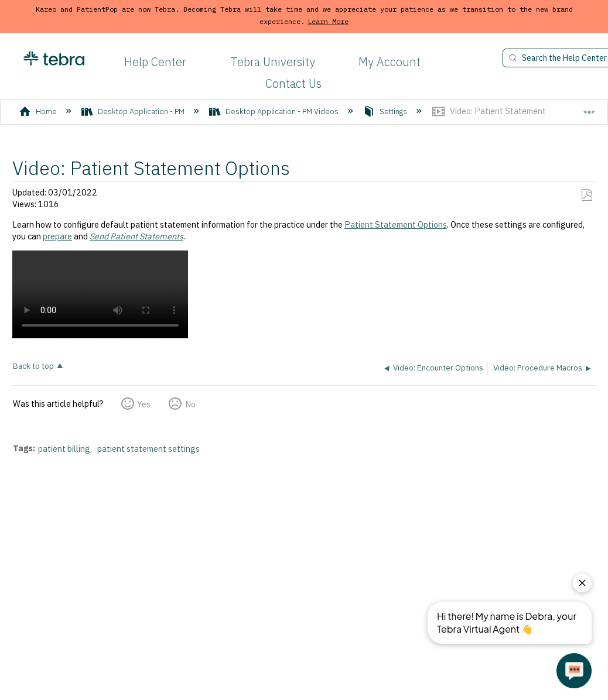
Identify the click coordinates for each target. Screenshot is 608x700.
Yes (144, 404)
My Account (390, 62)
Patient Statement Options (396, 224)
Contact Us (293, 83)
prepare (57, 236)
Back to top (33, 366)
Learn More (328, 21)
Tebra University (273, 62)
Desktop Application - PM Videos (275, 111)
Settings (386, 111)
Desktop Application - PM (134, 111)
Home (39, 111)
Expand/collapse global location (589, 107)
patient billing (64, 449)
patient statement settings (148, 449)
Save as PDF (587, 195)
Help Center (155, 62)
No (190, 404)
